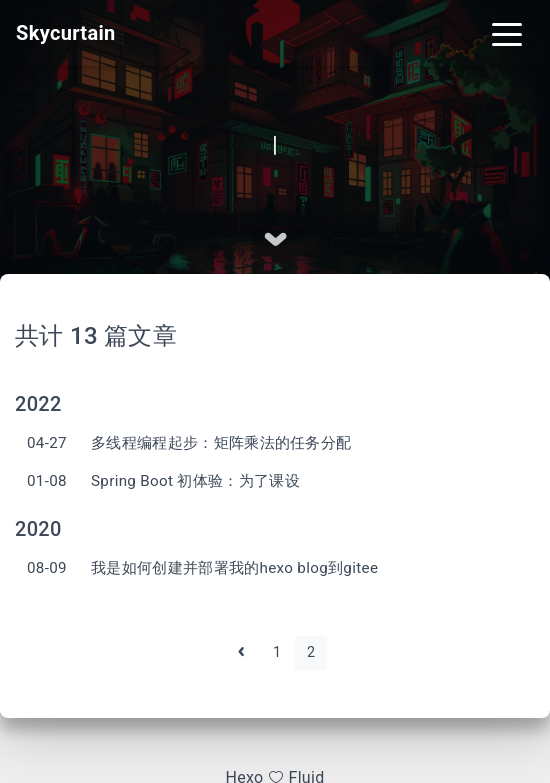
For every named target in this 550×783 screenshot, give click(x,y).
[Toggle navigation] (507, 33)
